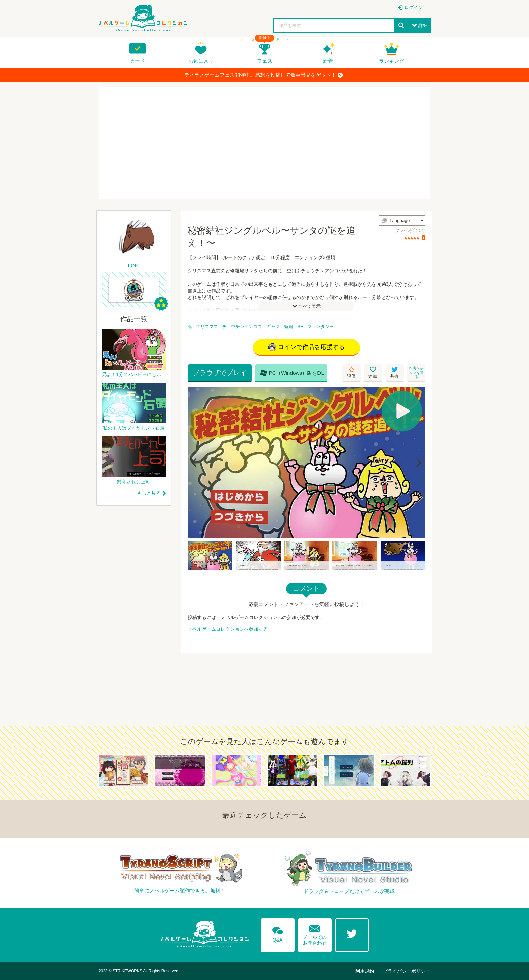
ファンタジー (321, 327)
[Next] (418, 463)
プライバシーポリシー (407, 971)
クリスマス (207, 327)
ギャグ (273, 327)
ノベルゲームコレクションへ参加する (228, 629)
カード (137, 61)
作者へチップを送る (416, 372)
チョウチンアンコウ (242, 327)
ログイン (414, 7)
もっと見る (149, 493)
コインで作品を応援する (307, 347)
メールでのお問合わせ (315, 933)
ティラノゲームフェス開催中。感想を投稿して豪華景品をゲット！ (264, 75)
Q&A (278, 933)
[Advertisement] (264, 143)
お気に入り (201, 61)
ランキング (392, 61)
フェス (265, 61)
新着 (328, 61)
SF (300, 327)
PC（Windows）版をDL (292, 373)
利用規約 (365, 971)
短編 (288, 327)
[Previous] (195, 463)
